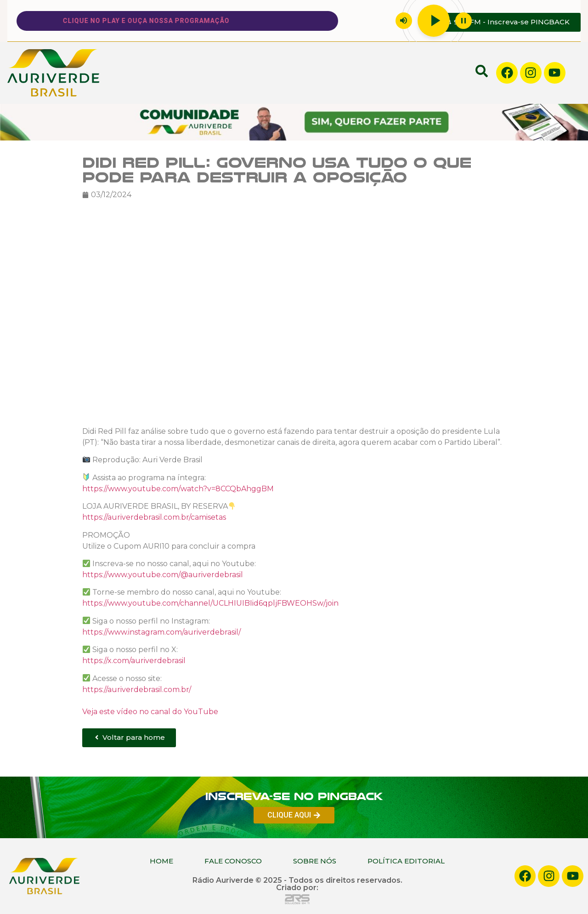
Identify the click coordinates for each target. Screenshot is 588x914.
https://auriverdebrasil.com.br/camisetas (154, 517)
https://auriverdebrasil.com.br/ (137, 689)
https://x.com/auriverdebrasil (134, 661)
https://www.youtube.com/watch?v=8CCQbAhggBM (178, 489)
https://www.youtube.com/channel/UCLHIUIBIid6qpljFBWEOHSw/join (210, 603)
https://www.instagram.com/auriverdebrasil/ (161, 632)
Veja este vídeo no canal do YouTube (150, 711)
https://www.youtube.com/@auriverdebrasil (163, 575)
